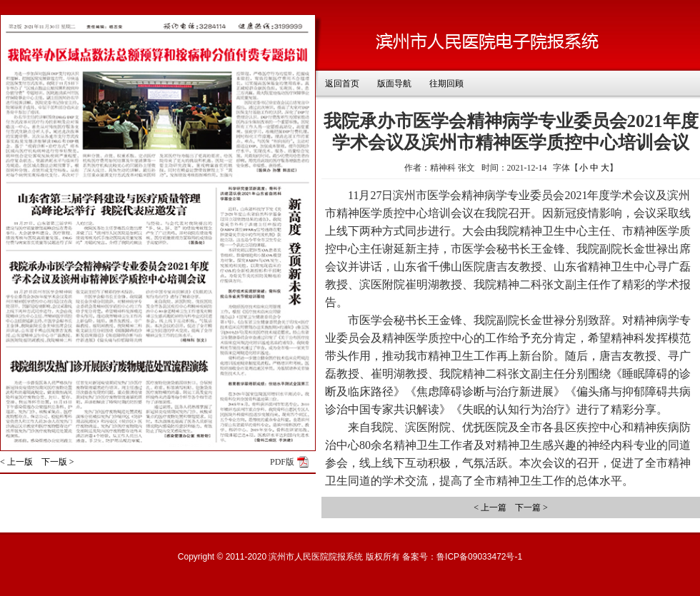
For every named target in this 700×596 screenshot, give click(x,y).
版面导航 (394, 84)
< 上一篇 (490, 507)
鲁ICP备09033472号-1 (479, 557)
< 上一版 (16, 462)
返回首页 (342, 84)
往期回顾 (446, 84)
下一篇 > (531, 507)
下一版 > (58, 462)
